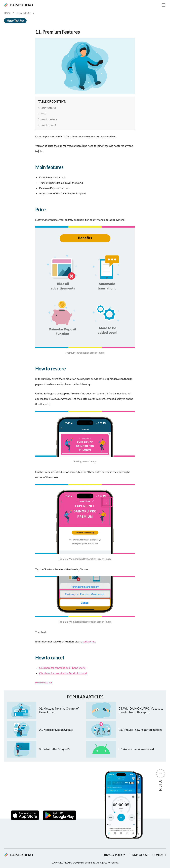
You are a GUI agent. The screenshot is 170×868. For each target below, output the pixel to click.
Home (7, 13)
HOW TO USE (23, 13)
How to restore (49, 119)
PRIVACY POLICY (114, 855)
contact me (89, 641)
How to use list (44, 682)
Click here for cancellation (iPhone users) (62, 668)
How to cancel (48, 125)
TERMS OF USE (139, 855)
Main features (48, 108)
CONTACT (159, 855)
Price (43, 113)
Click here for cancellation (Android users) (63, 673)
